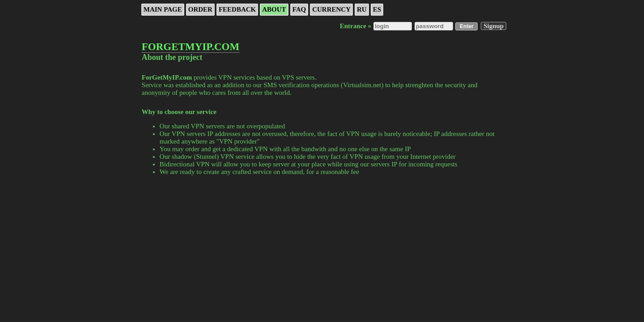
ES (377, 9)
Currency (331, 9)
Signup (494, 26)
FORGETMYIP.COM (191, 47)
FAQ (299, 9)
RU (362, 9)
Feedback (237, 9)
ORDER (200, 9)
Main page (163, 9)
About (274, 9)
